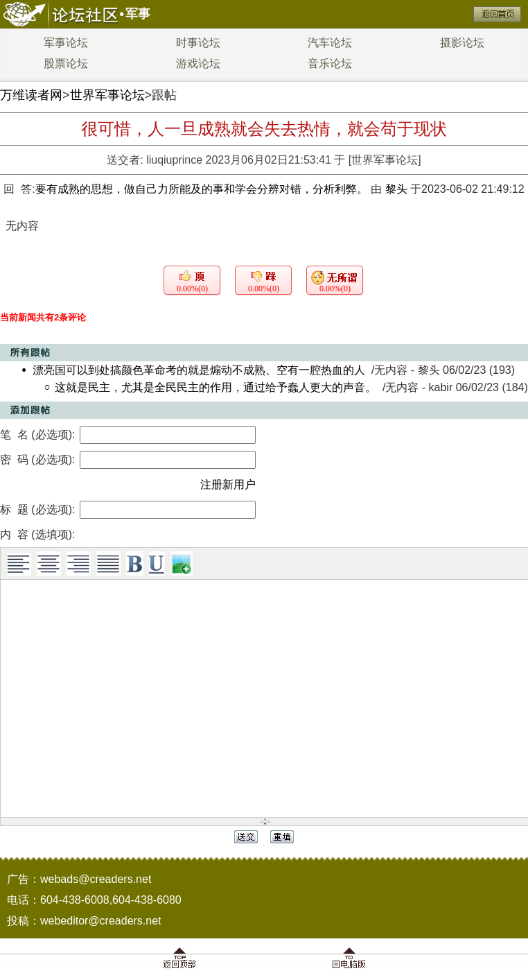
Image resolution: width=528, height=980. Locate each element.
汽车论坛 (330, 43)
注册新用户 (228, 484)
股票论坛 (66, 63)
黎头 (396, 189)
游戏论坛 (198, 63)
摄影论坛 (462, 43)
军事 (138, 14)
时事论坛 (198, 43)
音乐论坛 (330, 63)
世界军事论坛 (107, 95)
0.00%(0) (192, 289)
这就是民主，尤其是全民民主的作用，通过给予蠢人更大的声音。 (215, 387)
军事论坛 (66, 43)
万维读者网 (31, 95)
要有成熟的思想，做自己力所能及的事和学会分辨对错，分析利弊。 (203, 189)
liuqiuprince (174, 160)
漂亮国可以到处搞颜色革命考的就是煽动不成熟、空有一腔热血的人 (199, 370)
